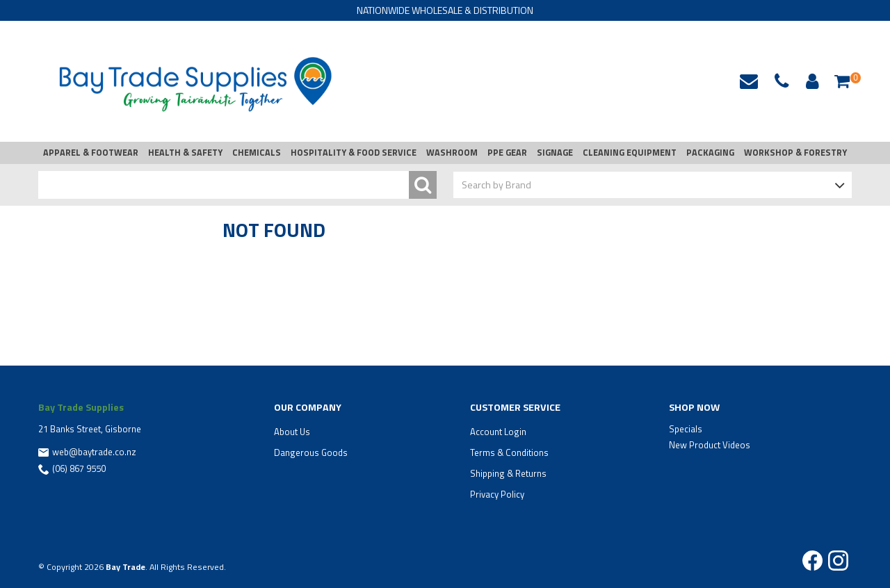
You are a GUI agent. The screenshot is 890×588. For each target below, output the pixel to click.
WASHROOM (452, 153)
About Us (292, 432)
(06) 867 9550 (79, 468)
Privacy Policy (497, 494)
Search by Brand (496, 185)
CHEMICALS (257, 153)
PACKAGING (710, 153)
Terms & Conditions (509, 452)
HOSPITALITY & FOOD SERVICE (354, 153)
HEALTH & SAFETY (185, 153)
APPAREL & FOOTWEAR (91, 153)
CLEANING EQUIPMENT (630, 153)
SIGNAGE (555, 153)
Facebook (812, 561)
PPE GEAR (507, 153)
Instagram (838, 561)
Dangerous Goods (311, 452)
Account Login (498, 432)
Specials (686, 429)
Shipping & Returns (508, 473)
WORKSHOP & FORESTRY (795, 153)
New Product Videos (710, 445)
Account (810, 81)
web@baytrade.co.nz (749, 81)
